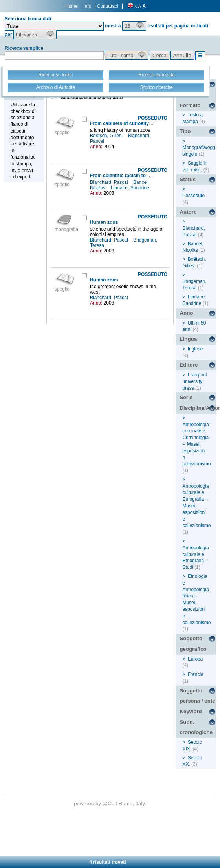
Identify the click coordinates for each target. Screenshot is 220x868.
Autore (188, 212)
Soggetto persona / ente (197, 696)
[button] (134, 26)
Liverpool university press (194, 381)
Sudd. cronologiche (196, 727)
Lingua (188, 339)
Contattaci (108, 6)
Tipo (185, 131)
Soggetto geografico (193, 644)
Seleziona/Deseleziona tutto (91, 98)
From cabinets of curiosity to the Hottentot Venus (145, 123)
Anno (186, 313)
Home (71, 6)
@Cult (111, 804)
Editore (189, 365)
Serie (186, 397)
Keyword (191, 711)
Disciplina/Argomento (198, 408)
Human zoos (104, 222)
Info (87, 6)
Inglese (195, 349)
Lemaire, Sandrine (131, 188)
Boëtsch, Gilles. (107, 136)
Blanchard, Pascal (110, 182)
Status (188, 179)
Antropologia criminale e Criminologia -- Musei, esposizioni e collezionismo (196, 444)
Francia (196, 674)
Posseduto (193, 196)
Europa (195, 659)
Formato (190, 105)
